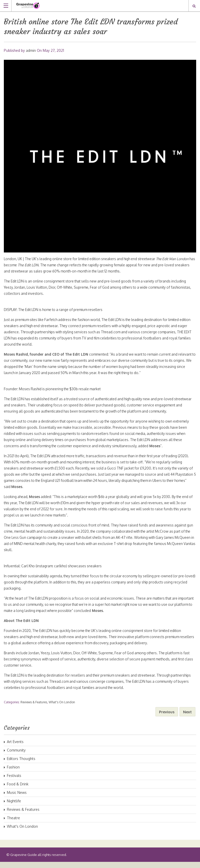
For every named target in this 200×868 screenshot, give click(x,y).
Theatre (13, 824)
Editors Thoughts (21, 765)
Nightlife (14, 807)
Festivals (14, 782)
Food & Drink (18, 790)
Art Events (15, 748)
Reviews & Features (34, 708)
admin (31, 50)
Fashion (13, 773)
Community (16, 756)
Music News (17, 799)
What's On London (62, 708)
